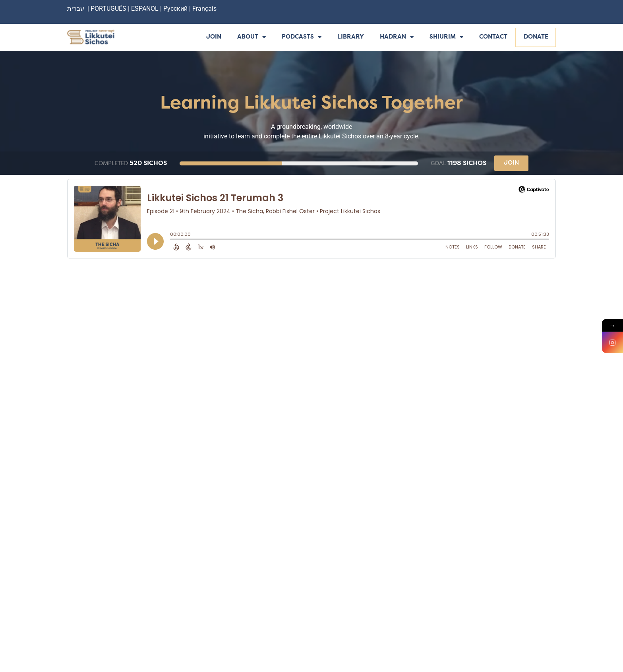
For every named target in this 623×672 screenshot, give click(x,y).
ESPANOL (145, 9)
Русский (176, 9)
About (252, 38)
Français (204, 9)
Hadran (397, 38)
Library (351, 37)
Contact (493, 37)
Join (214, 37)
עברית (76, 9)
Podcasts (302, 38)
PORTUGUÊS (108, 9)
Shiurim (446, 38)
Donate (536, 37)
